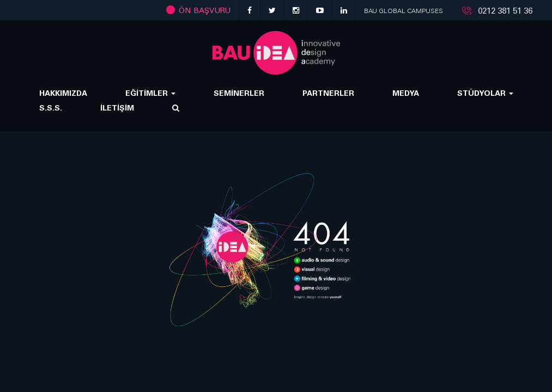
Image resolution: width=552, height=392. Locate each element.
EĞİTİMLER (150, 93)
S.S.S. (51, 108)
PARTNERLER (328, 93)
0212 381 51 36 (505, 11)
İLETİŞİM (117, 108)
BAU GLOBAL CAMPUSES (404, 11)
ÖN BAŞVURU (198, 10)
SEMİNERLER (239, 93)
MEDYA (406, 93)
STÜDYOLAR (485, 93)
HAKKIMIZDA (63, 93)
